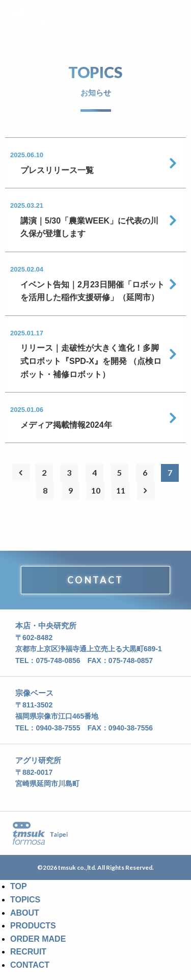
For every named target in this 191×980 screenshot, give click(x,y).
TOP (19, 886)
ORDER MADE (38, 939)
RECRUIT (28, 952)
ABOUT (25, 913)
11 (121, 490)
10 (96, 490)
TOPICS (25, 900)
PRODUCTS (33, 926)
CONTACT (95, 580)
